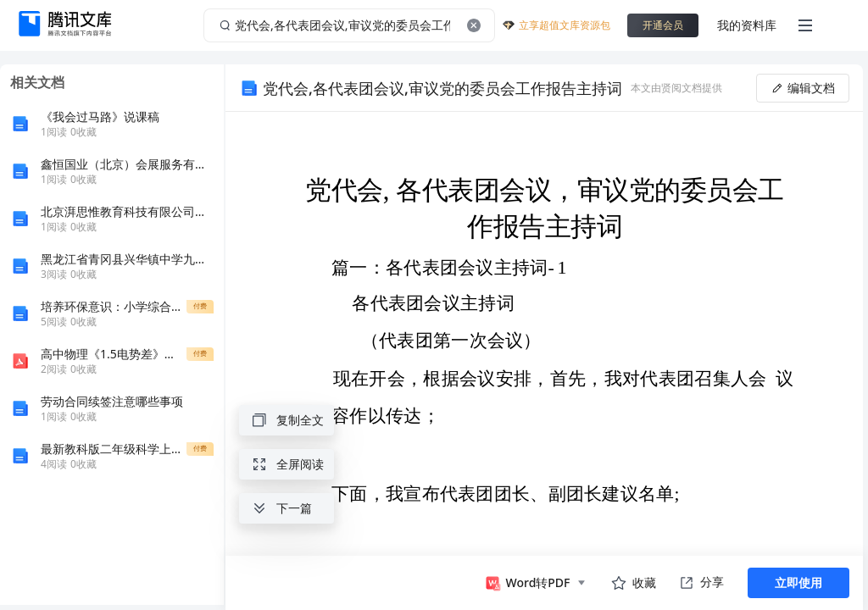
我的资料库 (747, 25)
